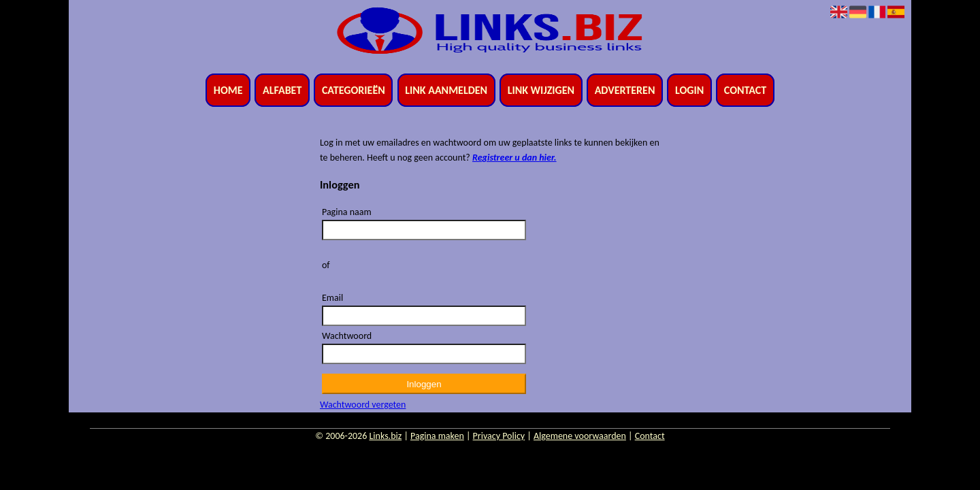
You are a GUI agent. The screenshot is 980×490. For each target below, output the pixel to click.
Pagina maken (437, 436)
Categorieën (354, 90)
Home (228, 90)
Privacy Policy (499, 436)
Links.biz (385, 436)
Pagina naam (347, 212)
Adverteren (625, 90)
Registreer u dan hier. (514, 158)
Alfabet (282, 90)
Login (689, 90)
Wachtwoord (347, 336)
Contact (745, 90)
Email (332, 298)
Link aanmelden (446, 90)
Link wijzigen (541, 90)
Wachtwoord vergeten (363, 405)
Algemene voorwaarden (580, 436)
